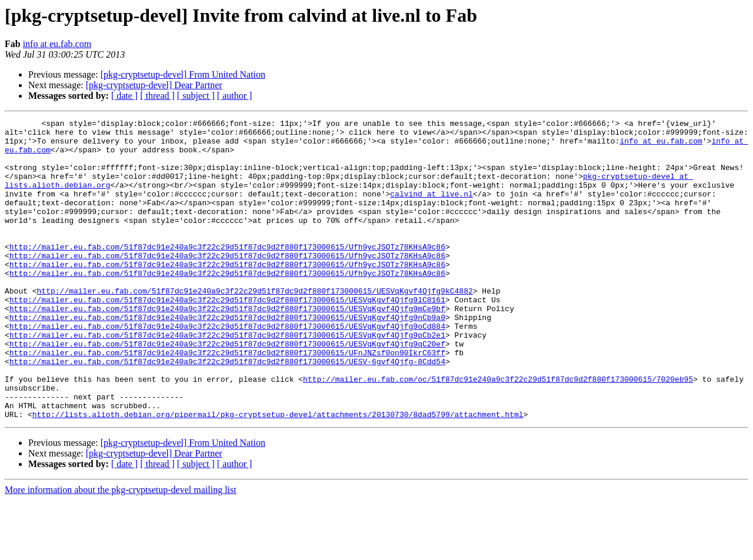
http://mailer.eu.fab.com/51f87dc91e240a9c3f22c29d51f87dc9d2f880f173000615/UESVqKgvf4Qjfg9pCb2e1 (227, 379)
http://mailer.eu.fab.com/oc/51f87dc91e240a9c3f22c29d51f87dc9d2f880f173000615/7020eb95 (498, 432)
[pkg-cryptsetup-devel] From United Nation (183, 74)
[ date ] (124, 96)
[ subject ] (196, 96)
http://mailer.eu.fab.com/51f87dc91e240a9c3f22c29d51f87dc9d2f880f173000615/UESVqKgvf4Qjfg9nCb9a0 (227, 358)
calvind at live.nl (431, 209)
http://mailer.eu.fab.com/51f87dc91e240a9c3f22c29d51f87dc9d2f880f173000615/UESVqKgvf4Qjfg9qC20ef (227, 389)
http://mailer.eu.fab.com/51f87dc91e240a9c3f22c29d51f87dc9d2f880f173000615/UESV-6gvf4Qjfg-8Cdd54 (227, 411)
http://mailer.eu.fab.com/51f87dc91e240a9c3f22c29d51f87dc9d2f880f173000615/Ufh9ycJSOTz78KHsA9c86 (227, 273)
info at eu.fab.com (57, 44)
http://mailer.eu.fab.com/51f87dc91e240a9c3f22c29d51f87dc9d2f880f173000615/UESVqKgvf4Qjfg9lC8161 (227, 336)
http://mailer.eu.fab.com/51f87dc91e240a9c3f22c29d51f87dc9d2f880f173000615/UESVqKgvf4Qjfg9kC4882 (255, 326)
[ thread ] (157, 96)
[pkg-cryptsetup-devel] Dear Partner (154, 85)
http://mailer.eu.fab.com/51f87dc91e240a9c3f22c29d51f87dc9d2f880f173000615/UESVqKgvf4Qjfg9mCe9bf (227, 347)
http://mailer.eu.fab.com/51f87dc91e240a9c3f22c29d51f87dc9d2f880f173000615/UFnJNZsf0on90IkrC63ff (227, 400)
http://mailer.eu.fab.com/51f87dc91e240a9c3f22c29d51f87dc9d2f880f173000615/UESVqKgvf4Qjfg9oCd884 (227, 368)
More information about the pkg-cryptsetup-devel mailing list (121, 550)
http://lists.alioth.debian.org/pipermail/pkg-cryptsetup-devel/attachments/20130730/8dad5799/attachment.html (278, 474)
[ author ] (235, 96)
